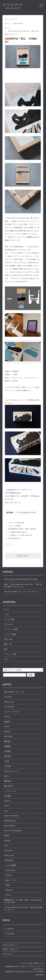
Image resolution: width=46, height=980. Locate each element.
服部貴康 (7, 781)
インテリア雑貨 (10, 634)
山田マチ (7, 801)
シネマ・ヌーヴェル (12, 712)
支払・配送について (36, 963)
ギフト (7, 659)
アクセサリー (9, 624)
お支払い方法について (10, 945)
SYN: (6, 845)
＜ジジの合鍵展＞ (11, 865)
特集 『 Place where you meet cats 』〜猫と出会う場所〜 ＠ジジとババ (23, 586)
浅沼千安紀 (8, 736)
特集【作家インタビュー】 (14, 692)
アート (15, 19)
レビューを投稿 (14, 526)
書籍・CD (8, 644)
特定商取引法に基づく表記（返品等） (23, 529)
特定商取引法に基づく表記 (15, 966)
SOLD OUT (23, 556)
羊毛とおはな (9, 702)
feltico (7, 806)
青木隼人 (7, 732)
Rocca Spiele (10, 826)
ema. (6, 811)
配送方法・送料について (11, 949)
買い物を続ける (14, 538)
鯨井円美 (7, 756)
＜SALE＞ (8, 895)
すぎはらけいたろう (12, 771)
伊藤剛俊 (7, 746)
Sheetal (7, 841)
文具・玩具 (8, 639)
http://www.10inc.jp (13, 502)
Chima (7, 727)
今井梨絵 (7, 751)
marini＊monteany (11, 816)
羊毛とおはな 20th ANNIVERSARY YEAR (21, 579)
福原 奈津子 (9, 786)
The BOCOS (9, 707)
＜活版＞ (7, 885)
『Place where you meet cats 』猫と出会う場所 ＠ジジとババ (23, 909)
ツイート (9, 544)
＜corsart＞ (9, 875)
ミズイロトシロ (10, 791)
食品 (6, 649)
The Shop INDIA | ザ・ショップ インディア (21, 592)
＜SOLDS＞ (9, 890)
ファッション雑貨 (11, 629)
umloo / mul (9, 855)
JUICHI (7, 717)
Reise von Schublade (13, 831)
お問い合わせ (7, 954)
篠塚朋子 (7, 722)
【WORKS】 (9, 860)
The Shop (8, 697)
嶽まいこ (7, 776)
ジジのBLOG (9, 929)
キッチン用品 (9, 619)
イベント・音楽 (10, 654)
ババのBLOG (9, 934)
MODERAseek (10, 821)
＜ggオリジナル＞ (11, 880)
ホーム (7, 19)
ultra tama (8, 850)
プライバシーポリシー (36, 966)
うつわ (7, 615)
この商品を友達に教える (18, 532)
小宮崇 (7, 761)
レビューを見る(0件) (16, 523)
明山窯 (7, 836)
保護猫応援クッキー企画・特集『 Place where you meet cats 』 (23, 901)
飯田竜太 (7, 741)
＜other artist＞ (18, 23)
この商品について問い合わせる (20, 535)
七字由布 (7, 766)
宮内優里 (7, 796)
